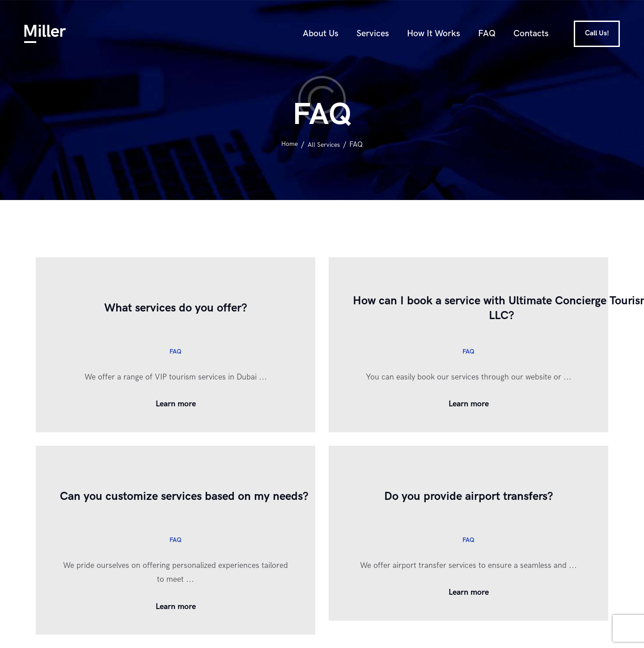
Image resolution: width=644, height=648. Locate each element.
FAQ (176, 351)
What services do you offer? (176, 308)
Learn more (176, 404)
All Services (325, 145)
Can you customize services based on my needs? (212, 497)
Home (288, 145)
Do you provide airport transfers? (468, 497)
